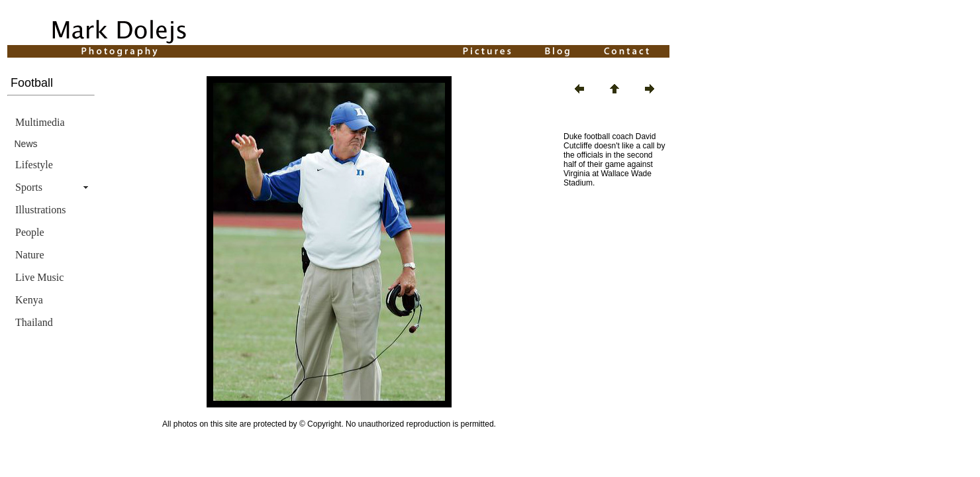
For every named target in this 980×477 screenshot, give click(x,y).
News (26, 144)
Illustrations (40, 210)
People (30, 232)
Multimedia (40, 122)
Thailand (34, 322)
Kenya (29, 300)
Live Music (39, 277)
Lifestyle (34, 165)
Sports (29, 187)
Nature (30, 255)
